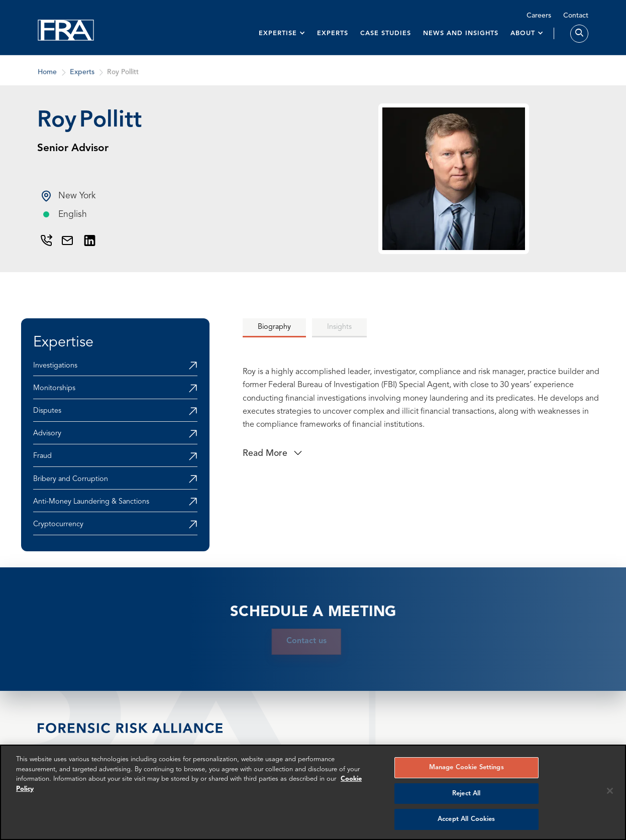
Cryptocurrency (58, 524)
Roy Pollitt (123, 81)
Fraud (42, 456)
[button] (282, 33)
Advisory (47, 434)
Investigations (55, 366)
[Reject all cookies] (610, 791)
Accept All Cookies (466, 819)
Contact (576, 16)
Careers (539, 16)
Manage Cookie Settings (466, 767)
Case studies (386, 33)
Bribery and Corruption (71, 479)
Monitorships (54, 388)
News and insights (461, 33)
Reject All (466, 794)
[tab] (274, 328)
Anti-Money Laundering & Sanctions (91, 502)
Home (47, 81)
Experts (333, 33)
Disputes (47, 411)
